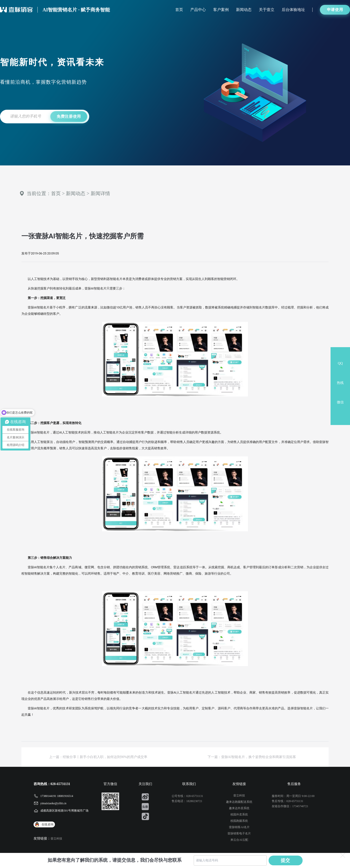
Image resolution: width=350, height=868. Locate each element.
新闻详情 (100, 193)
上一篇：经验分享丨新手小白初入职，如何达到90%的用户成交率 (98, 757)
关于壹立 (267, 10)
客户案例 (221, 10)
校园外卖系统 (239, 814)
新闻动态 (244, 10)
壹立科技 (56, 839)
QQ (340, 363)
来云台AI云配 (239, 840)
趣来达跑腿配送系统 (239, 802)
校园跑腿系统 (239, 821)
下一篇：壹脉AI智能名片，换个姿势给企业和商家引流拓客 (252, 757)
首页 (179, 10)
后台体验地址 (293, 10)
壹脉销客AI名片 (239, 827)
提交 (286, 860)
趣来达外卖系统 (239, 808)
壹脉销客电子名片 (239, 833)
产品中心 (198, 10)
